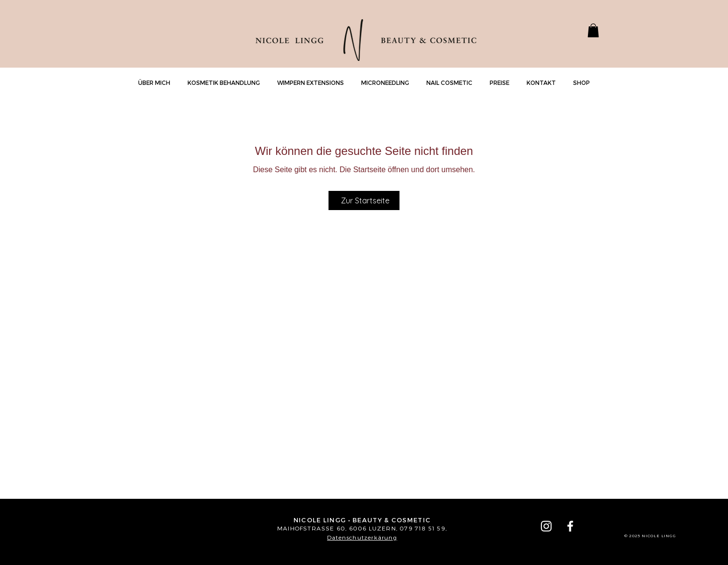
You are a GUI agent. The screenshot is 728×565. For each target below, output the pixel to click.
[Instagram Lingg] (546, 526)
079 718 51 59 (423, 528)
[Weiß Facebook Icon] (570, 526)
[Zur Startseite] (364, 200)
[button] (593, 30)
